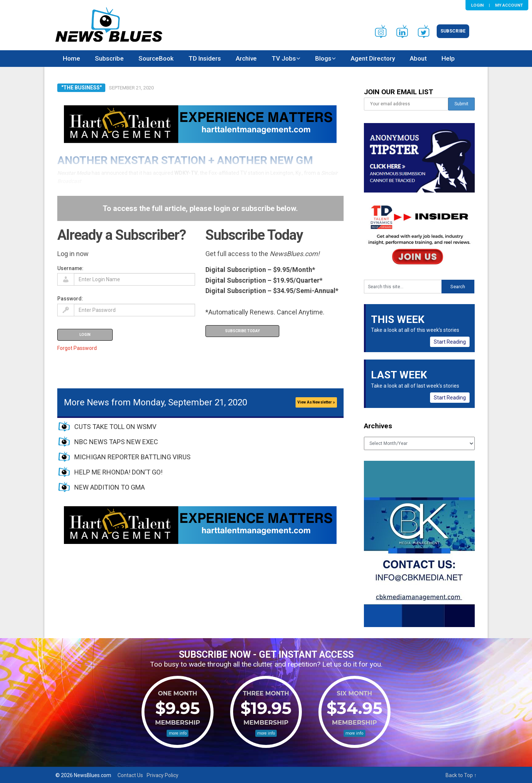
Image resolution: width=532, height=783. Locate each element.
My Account (509, 5)
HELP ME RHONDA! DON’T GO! (118, 472)
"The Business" (81, 88)
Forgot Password (77, 348)
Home (71, 58)
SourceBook (156, 58)
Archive (246, 58)
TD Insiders (205, 58)
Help (448, 58)
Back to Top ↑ (461, 775)
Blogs (323, 58)
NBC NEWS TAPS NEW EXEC (116, 442)
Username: (70, 268)
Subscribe (453, 31)
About (418, 58)
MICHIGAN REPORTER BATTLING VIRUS (132, 457)
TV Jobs (284, 58)
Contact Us (130, 775)
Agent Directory (373, 58)
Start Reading (450, 342)
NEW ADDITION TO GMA (110, 487)
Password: (70, 299)
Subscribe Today (242, 331)
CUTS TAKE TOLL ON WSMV (115, 427)
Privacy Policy (163, 775)
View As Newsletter (316, 402)
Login (477, 5)
